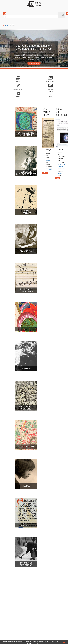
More (45, 173)
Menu (13, 25)
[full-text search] (63, 15)
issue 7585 (49, 170)
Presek (60, 173)
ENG (7, 25)
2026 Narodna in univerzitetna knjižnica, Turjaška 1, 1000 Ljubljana (40, 642)
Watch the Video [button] (34, 63)
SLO (3, 25)
